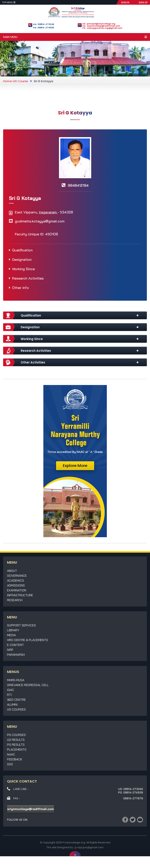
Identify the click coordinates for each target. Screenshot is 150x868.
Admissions (16, 585)
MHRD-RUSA (16, 680)
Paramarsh (16, 655)
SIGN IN (125, 2)
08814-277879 (133, 798)
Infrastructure (20, 595)
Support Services (21, 625)
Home (8, 81)
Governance (17, 576)
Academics (16, 580)
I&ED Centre (16, 700)
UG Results (16, 740)
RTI (9, 695)
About (12, 571)
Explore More (75, 466)
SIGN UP (143, 2)
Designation (22, 260)
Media (11, 635)
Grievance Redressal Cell (28, 685)
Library (13, 630)
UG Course (21, 81)
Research (15, 600)
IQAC (11, 690)
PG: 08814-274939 (43, 28)
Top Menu (9, 2)
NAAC (11, 754)
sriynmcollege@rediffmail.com (31, 809)
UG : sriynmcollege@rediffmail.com (101, 26)
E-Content (15, 645)
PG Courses (16, 735)
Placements (17, 749)
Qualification (22, 250)
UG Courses (16, 709)
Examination (17, 590)
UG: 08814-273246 (44, 24)
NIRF (10, 650)
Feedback (15, 759)
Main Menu (75, 37)
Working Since (23, 269)
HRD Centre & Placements (28, 640)
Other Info (21, 288)
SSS (10, 764)
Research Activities (28, 278)
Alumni (12, 704)
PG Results (16, 745)
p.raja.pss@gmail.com (89, 847)
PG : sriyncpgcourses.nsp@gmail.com (102, 28)
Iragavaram (48, 212)
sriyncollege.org (75, 842)
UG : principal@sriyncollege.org (99, 24)
